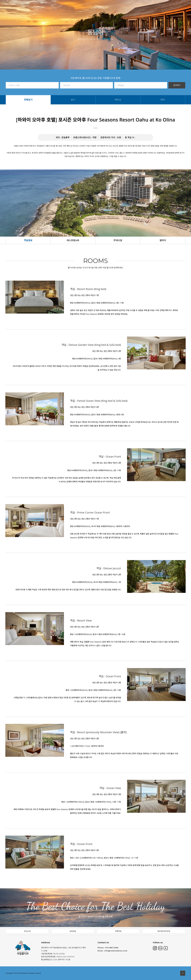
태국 (112, 10)
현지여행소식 (127, 6)
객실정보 (28, 240)
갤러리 (163, 240)
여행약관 (118, 931)
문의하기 (177, 85)
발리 (98, 10)
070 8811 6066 (112, 948)
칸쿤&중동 (74, 6)
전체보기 (89, 10)
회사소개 (145, 6)
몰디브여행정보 (107, 6)
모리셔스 (57, 6)
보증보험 (73, 931)
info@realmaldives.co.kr (116, 951)
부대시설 (118, 240)
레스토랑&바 (73, 240)
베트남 (105, 10)
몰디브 (43, 6)
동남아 (89, 6)
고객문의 (161, 5)
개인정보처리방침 (164, 931)
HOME (29, 6)
